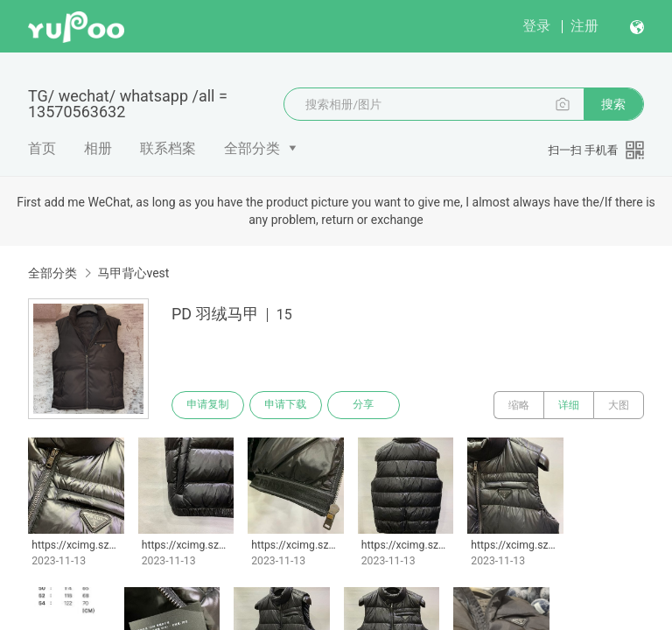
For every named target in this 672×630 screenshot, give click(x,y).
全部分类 (252, 148)
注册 (584, 26)
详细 (569, 405)
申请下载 (287, 405)
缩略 (519, 405)
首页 (42, 148)
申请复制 (208, 405)
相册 (98, 148)
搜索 (613, 104)
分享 (366, 405)
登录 (536, 26)
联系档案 (168, 148)
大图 (619, 405)
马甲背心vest (133, 273)
